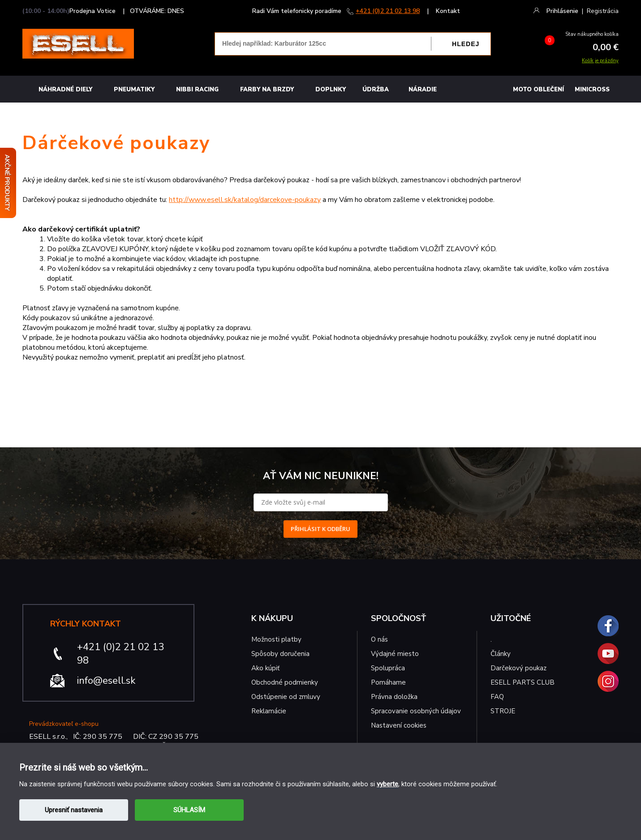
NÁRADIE (423, 90)
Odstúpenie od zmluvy (286, 697)
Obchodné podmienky (285, 682)
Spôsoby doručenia (280, 654)
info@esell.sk (106, 681)
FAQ (497, 697)
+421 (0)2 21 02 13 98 (388, 11)
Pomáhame (388, 682)
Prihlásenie (562, 11)
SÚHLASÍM (189, 810)
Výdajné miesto (396, 654)
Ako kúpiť (265, 668)
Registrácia (603, 11)
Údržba (376, 90)
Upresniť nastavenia (74, 810)
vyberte (387, 784)
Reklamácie (269, 711)
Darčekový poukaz (518, 668)
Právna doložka (394, 697)
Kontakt (448, 11)
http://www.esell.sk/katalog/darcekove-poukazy (245, 200)
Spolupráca (388, 668)
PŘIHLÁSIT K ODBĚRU (320, 529)
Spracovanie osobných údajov (416, 711)
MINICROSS (592, 90)
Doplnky (331, 90)
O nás (379, 639)
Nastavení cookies (399, 725)
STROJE (503, 711)
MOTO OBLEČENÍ (538, 90)
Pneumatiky (134, 90)
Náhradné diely (65, 90)
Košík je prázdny (600, 61)
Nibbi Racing (197, 90)
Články (501, 654)
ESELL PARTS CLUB (523, 682)
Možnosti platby (276, 639)
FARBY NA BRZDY (267, 90)
